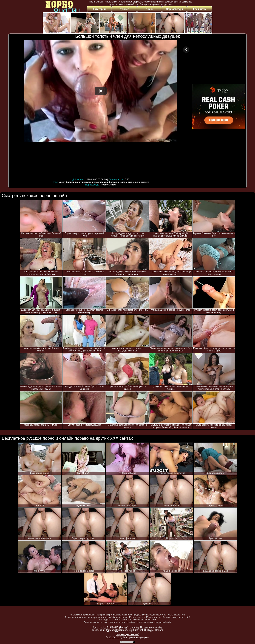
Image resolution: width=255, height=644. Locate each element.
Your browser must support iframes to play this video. (101, 108)
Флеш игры (199, 9)
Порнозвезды (175, 9)
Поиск (149, 9)
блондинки (72, 182)
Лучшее (124, 9)
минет (62, 182)
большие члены (118, 182)
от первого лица (88, 182)
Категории (99, 9)
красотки (103, 182)
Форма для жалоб (127, 634)
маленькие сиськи (138, 182)
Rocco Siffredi (109, 185)
